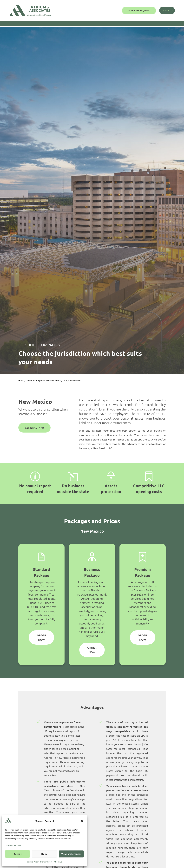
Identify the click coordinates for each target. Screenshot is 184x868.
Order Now (42, 637)
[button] (82, 821)
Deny (44, 854)
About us (58, 862)
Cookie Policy (33, 862)
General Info (34, 428)
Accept (18, 854)
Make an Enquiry (139, 10)
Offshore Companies (36, 380)
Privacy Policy (46, 862)
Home (21, 380)
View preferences (71, 854)
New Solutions (54, 380)
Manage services (14, 845)
